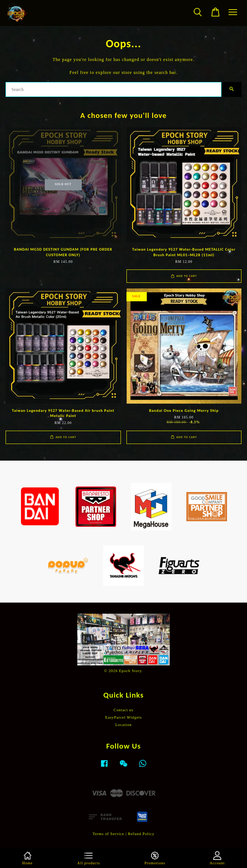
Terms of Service (108, 834)
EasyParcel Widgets (123, 717)
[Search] (114, 89)
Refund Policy (141, 834)
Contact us (123, 710)
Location (123, 725)
